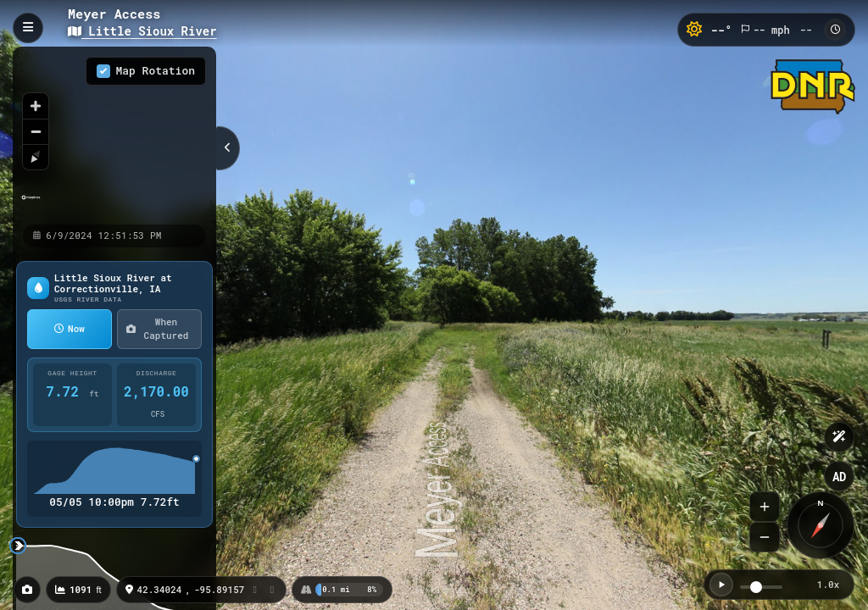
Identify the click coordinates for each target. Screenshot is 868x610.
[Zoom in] (36, 106)
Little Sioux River (142, 31)
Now (70, 328)
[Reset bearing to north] (36, 157)
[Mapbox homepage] (31, 205)
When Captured (157, 329)
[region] (114, 135)
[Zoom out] (36, 131)
